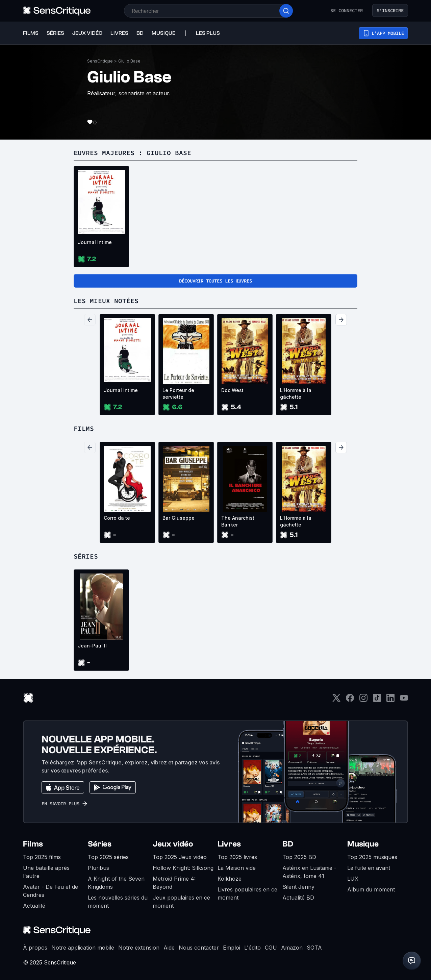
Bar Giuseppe (179, 518)
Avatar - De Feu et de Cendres (50, 891)
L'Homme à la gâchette (296, 394)
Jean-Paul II (92, 646)
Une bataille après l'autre (46, 872)
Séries (100, 844)
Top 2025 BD (299, 857)
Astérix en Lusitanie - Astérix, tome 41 (309, 872)
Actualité (34, 906)
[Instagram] (363, 700)
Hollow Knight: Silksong (183, 868)
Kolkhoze (230, 879)
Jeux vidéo (173, 844)
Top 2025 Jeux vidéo (180, 857)
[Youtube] (404, 700)
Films (33, 844)
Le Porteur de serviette (178, 394)
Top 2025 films (42, 857)
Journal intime (95, 242)
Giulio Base (129, 61)
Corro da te (117, 518)
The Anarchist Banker (238, 521)
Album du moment (371, 889)
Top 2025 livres (237, 857)
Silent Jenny (298, 887)
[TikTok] (377, 700)
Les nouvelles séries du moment (118, 902)
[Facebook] (350, 700)
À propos (35, 948)
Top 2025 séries (108, 857)
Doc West (232, 390)
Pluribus (98, 868)
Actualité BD (298, 898)
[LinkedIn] (390, 700)
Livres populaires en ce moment (247, 893)
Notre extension (139, 948)
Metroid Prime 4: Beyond (174, 883)
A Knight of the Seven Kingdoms (116, 883)
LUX (353, 879)
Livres (229, 844)
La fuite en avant (369, 868)
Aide (169, 948)
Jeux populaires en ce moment (181, 902)
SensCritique (100, 61)
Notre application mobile (83, 948)
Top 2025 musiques (372, 857)
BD (288, 844)
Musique (363, 844)
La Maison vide (237, 868)
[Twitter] (336, 700)
